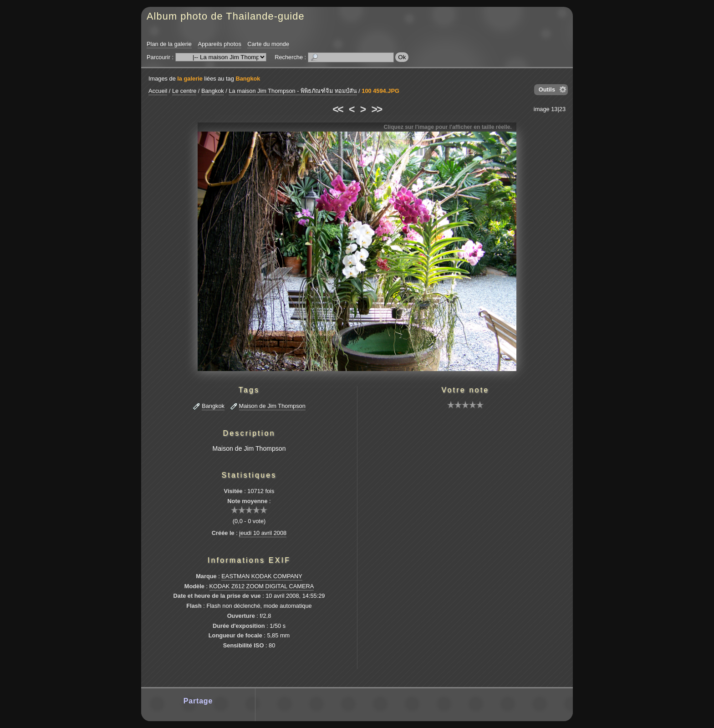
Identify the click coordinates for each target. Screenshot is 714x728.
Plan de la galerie (169, 44)
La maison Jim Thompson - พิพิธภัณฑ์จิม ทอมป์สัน (293, 91)
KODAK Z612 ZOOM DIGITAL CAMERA (262, 586)
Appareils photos (219, 44)
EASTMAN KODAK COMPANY (262, 576)
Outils (547, 89)
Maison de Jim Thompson (272, 406)
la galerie (190, 79)
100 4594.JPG (380, 91)
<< (337, 109)
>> (377, 109)
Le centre (184, 91)
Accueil (158, 91)
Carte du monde (268, 44)
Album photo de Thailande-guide (226, 16)
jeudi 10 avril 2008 (263, 533)
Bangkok (248, 79)
